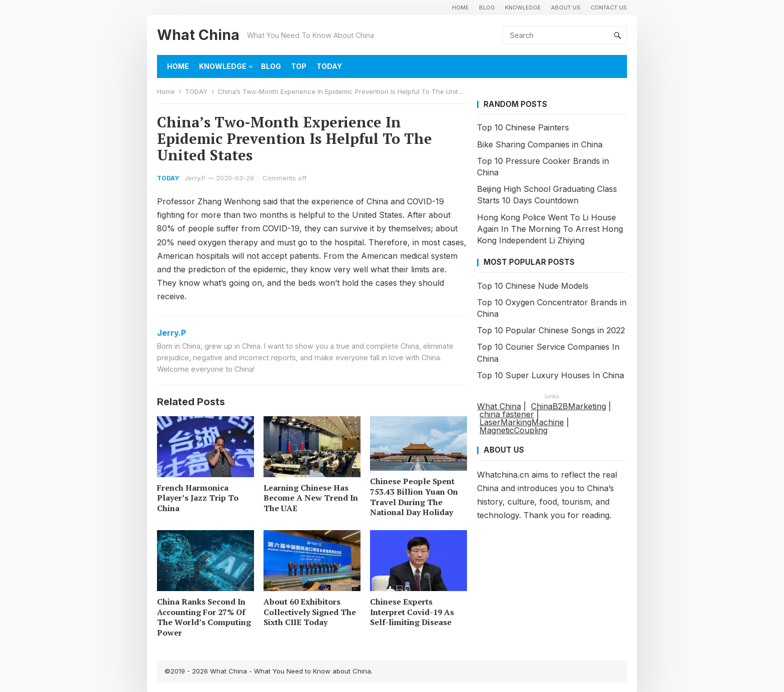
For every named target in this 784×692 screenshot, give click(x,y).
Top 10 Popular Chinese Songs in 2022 (551, 330)
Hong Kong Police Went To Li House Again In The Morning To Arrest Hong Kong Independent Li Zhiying (550, 229)
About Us (566, 7)
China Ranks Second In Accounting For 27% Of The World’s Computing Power (204, 617)
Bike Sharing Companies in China (540, 144)
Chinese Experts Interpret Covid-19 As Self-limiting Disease (412, 612)
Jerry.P (195, 178)
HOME (460, 7)
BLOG (487, 7)
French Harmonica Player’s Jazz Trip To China (198, 498)
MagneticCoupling (513, 430)
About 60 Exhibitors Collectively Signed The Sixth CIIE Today (310, 612)
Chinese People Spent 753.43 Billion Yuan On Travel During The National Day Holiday (414, 497)
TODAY (329, 66)
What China (198, 35)
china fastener (507, 414)
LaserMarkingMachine (522, 422)
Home (166, 91)
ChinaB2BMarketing (568, 406)
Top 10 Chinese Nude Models (533, 286)
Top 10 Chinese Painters (523, 127)
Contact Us (609, 7)
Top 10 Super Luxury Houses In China (550, 375)
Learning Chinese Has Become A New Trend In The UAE (311, 498)
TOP (299, 66)
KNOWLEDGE (523, 7)
